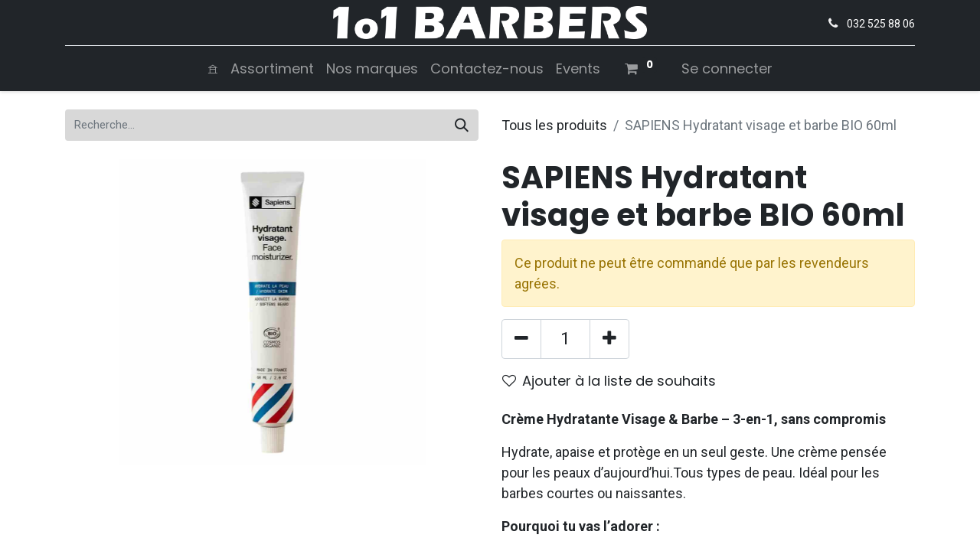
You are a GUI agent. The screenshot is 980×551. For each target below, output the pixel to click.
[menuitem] (213, 68)
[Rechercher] (462, 125)
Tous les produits (554, 125)
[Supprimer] (521, 339)
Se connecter (727, 68)
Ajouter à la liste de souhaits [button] (609, 381)
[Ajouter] (609, 339)
